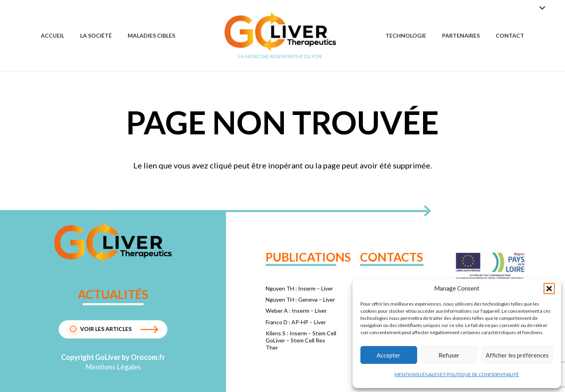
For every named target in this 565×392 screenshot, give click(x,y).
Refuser (449, 355)
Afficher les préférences (517, 355)
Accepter (389, 355)
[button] (549, 289)
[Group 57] (281, 36)
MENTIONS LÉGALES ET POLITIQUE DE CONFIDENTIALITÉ (457, 374)
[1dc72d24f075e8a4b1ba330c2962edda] (113, 242)
